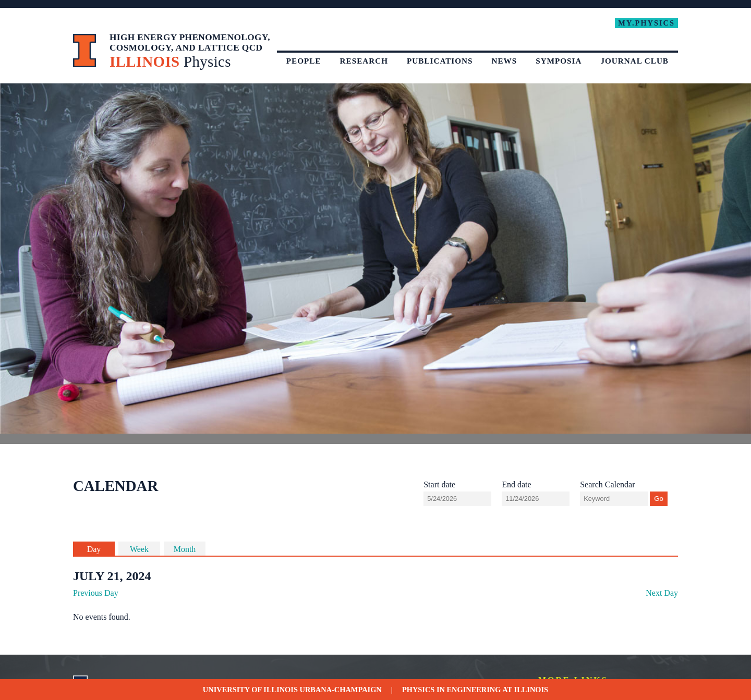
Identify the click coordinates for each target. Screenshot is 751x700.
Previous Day (96, 593)
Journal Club (634, 61)
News (505, 61)
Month (185, 549)
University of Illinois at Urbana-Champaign (85, 51)
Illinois (531, 690)
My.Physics (646, 23)
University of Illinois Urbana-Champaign (292, 690)
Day (94, 549)
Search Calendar (607, 484)
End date (516, 484)
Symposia (559, 61)
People (304, 61)
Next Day (662, 593)
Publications (440, 61)
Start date (439, 484)
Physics (418, 690)
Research (364, 61)
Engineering (474, 690)
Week (139, 549)
